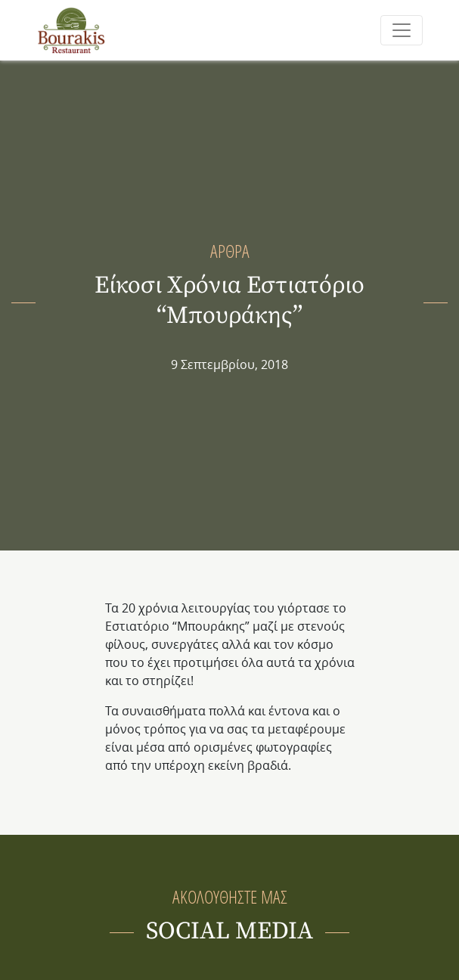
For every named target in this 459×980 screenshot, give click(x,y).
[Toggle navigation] (402, 30)
